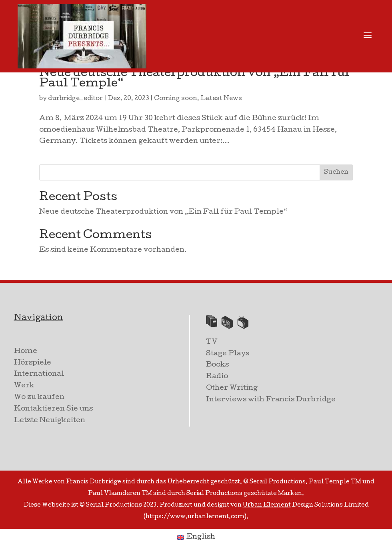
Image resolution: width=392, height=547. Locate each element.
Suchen (336, 172)
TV (212, 342)
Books (217, 365)
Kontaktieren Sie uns (53, 409)
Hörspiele (33, 363)
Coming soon (176, 99)
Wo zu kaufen (39, 398)
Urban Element (267, 505)
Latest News (221, 99)
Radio (217, 377)
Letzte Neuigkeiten (50, 421)
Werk (24, 386)
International (39, 374)
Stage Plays (228, 354)
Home (26, 352)
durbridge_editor (75, 99)
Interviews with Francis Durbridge (271, 400)
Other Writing (232, 388)
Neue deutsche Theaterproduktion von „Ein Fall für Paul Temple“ (195, 79)
